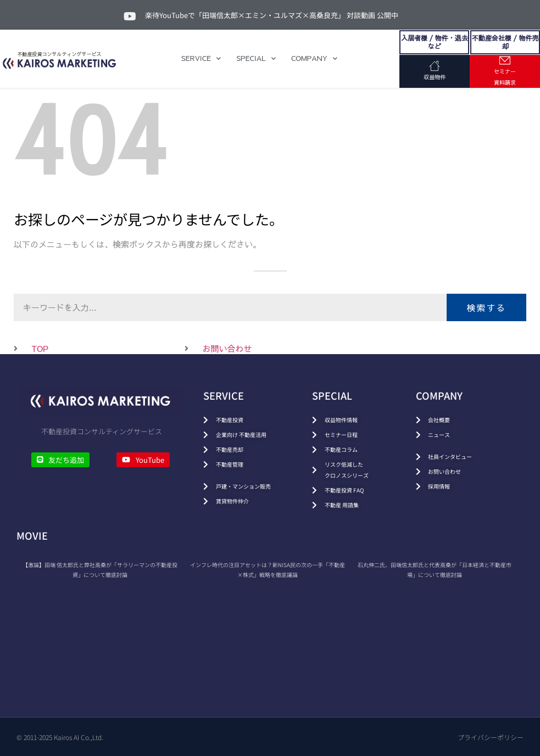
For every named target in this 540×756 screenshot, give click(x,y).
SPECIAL (256, 58)
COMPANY (314, 58)
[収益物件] (435, 66)
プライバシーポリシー (491, 737)
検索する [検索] (486, 307)
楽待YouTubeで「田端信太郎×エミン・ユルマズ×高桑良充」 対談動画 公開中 (272, 15)
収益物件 (435, 77)
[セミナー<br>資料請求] (505, 60)
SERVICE (201, 58)
